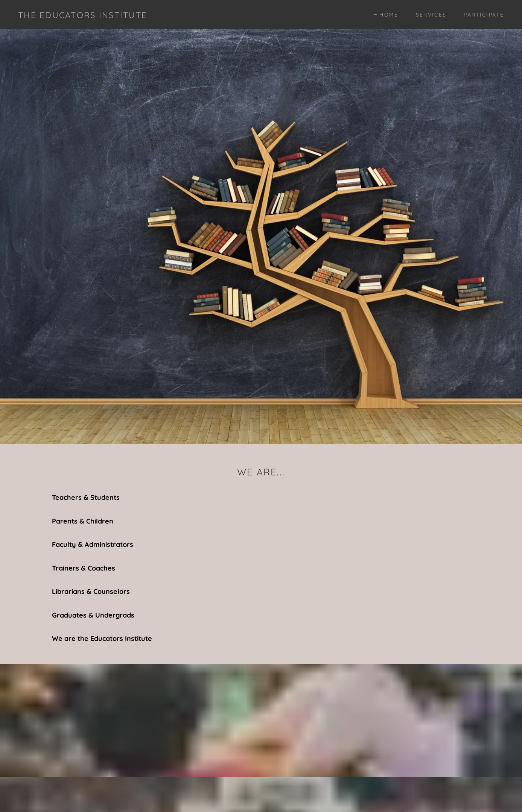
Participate (484, 15)
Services (431, 15)
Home (389, 15)
